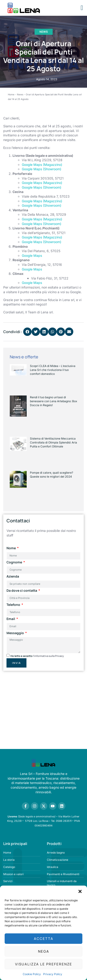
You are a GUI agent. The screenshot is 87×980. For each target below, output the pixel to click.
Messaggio (16, 633)
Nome (11, 548)
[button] (80, 891)
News (44, 32)
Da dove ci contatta (22, 590)
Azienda (13, 576)
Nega (44, 951)
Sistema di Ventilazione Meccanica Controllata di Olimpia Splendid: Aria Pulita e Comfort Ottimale (53, 442)
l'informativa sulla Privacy (48, 656)
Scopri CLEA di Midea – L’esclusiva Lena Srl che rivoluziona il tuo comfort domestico (53, 370)
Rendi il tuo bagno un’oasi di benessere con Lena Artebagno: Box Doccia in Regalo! (54, 401)
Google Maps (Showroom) (42, 169)
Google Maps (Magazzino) (42, 165)
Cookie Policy (32, 974)
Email (11, 619)
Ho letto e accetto (37, 656)
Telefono (14, 605)
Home (11, 94)
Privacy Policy (53, 974)
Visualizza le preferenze (44, 964)
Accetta (44, 939)
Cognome (15, 562)
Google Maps (32, 255)
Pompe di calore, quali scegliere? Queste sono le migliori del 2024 (52, 475)
